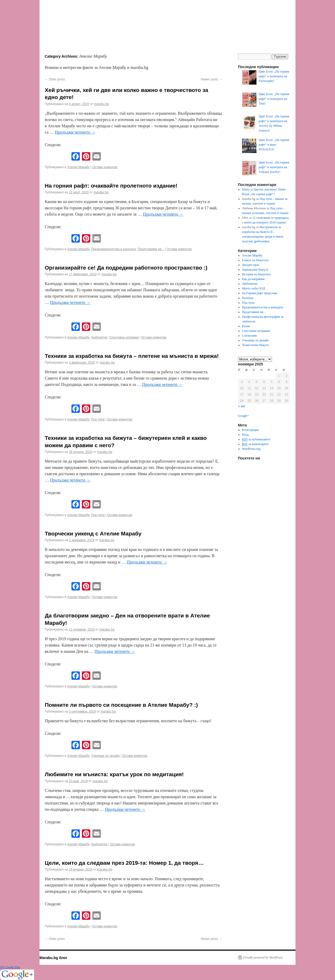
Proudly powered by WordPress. (263, 957)
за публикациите (256, 439)
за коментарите (255, 444)
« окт (242, 406)
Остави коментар (105, 167)
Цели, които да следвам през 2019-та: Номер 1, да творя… (124, 863)
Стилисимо (250, 336)
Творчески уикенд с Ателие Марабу (93, 533)
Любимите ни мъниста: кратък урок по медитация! (114, 774)
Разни (246, 326)
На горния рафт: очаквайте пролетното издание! (111, 186)
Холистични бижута (256, 345)
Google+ (243, 416)
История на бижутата (256, 274)
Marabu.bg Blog (81, 23)
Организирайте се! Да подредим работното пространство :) (126, 268)
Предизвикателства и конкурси (114, 249)
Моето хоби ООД (254, 288)
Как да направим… (255, 279)
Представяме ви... (151, 249)
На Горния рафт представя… (261, 293)
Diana (246, 189)
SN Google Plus (10, 967)
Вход (245, 435)
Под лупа (98, 419)
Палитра (248, 298)
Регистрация (250, 430)
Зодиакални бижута (255, 270)
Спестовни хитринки (124, 337)
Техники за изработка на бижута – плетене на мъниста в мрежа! (132, 356)
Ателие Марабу (78, 167)
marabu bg (101, 104)
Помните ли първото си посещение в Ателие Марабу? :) (121, 705)
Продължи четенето (75, 132)
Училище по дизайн (105, 756)
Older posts (55, 79)
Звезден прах (251, 265)
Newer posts (211, 79)
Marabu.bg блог (53, 958)
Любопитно (99, 337)
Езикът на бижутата (255, 260)
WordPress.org (251, 449)
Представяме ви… (254, 312)
